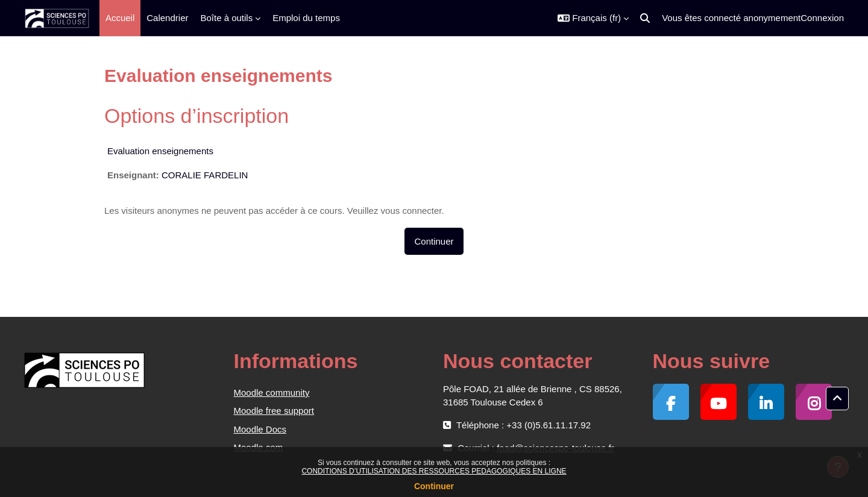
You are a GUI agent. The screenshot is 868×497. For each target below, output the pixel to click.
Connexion (822, 18)
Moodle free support (274, 411)
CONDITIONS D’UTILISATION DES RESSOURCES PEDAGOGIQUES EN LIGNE (434, 471)
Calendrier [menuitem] (167, 18)
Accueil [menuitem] (120, 18)
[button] (593, 18)
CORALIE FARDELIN (205, 175)
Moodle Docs (260, 429)
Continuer (434, 486)
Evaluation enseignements (160, 151)
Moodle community (272, 392)
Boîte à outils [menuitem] (226, 18)
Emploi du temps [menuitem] (306, 18)
